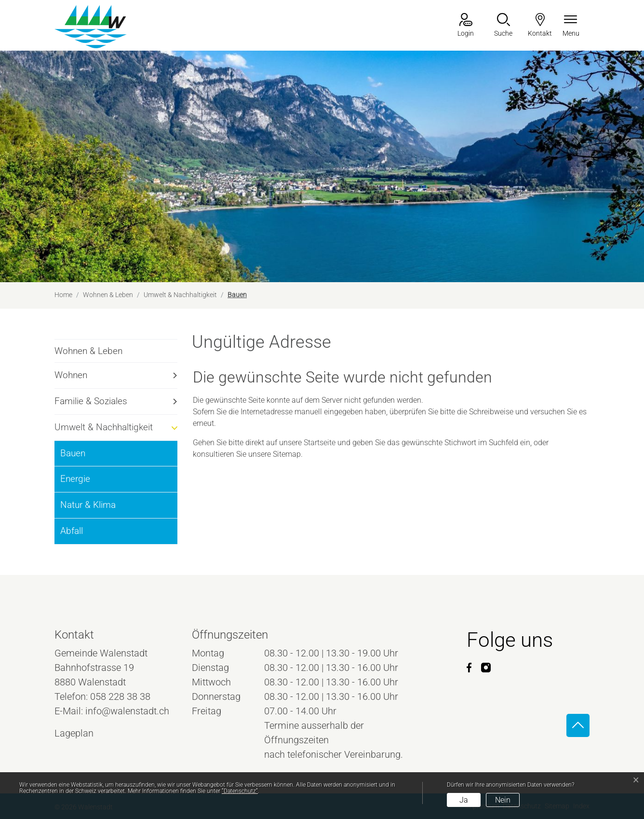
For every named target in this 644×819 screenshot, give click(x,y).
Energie (75, 479)
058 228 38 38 (120, 696)
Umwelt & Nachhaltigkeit (104, 427)
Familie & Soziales (91, 401)
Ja (464, 800)
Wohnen (71, 375)
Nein (503, 800)
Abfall (72, 531)
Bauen (86, 457)
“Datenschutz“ (240, 791)
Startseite (320, 443)
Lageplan (83, 733)
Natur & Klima (88, 505)
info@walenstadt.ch (127, 711)
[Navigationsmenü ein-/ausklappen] (571, 26)
